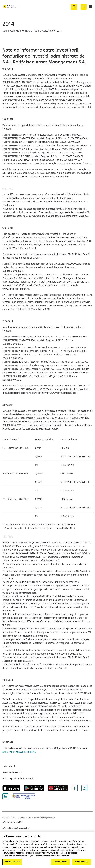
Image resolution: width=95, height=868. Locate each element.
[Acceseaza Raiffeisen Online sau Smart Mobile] (74, 7)
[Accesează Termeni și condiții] (12, 822)
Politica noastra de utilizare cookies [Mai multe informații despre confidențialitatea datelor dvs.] (52, 856)
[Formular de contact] (84, 7)
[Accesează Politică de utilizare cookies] (16, 828)
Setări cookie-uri (12, 862)
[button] (91, 7)
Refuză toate (81, 862)
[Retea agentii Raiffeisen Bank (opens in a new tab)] (18, 779)
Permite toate (61, 862)
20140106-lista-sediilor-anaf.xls (19, 752)
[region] (48, 850)
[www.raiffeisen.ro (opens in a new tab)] (12, 772)
